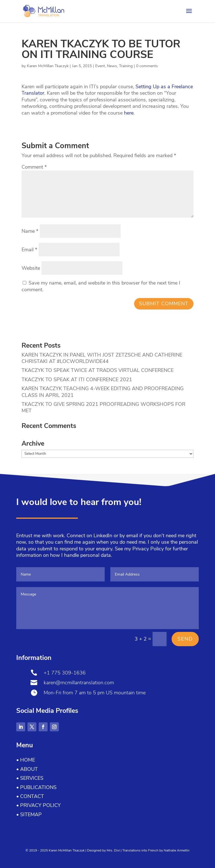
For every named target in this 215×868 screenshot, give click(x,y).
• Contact (30, 796)
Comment (34, 167)
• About (27, 769)
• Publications (36, 787)
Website (31, 268)
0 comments (147, 66)
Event (100, 66)
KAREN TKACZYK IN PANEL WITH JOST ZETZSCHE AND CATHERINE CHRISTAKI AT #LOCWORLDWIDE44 (102, 358)
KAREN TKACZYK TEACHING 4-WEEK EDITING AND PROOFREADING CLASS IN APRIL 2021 (103, 392)
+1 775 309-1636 (65, 673)
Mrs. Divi (113, 850)
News (112, 66)
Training (126, 66)
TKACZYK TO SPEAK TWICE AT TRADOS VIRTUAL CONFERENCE (98, 370)
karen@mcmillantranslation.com (79, 683)
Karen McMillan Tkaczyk (48, 66)
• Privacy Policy (38, 805)
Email (29, 250)
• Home (26, 760)
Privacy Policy (148, 549)
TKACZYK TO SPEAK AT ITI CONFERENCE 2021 (77, 380)
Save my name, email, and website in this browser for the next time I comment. (101, 286)
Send (185, 639)
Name (30, 231)
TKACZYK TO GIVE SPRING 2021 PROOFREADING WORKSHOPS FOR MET (103, 407)
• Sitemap (29, 815)
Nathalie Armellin (177, 850)
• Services (30, 778)
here (129, 113)
